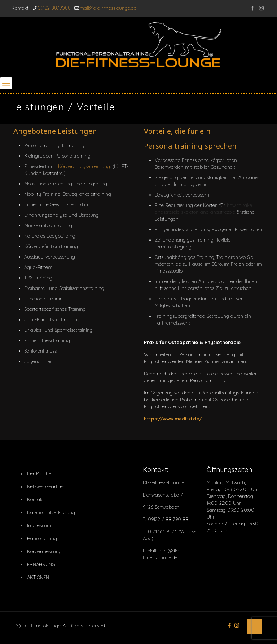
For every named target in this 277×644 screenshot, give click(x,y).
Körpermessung (44, 551)
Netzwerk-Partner (46, 486)
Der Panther (40, 473)
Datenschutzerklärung (47, 512)
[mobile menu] (6, 83)
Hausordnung (42, 538)
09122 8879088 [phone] (54, 8)
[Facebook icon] (252, 8)
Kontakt (36, 499)
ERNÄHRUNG (41, 564)
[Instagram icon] (261, 8)
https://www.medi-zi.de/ (173, 419)
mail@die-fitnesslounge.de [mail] (108, 8)
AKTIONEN (38, 577)
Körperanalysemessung (84, 166)
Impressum (39, 525)
